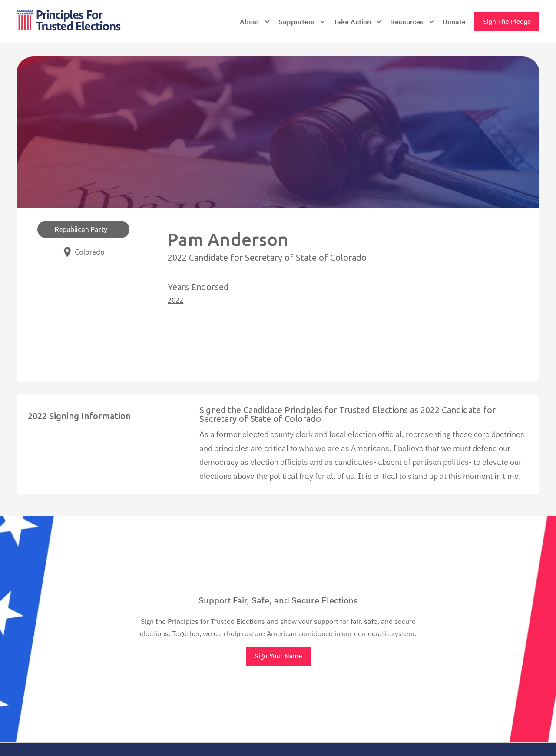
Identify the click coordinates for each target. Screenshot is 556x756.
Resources (407, 22)
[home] (87, 22)
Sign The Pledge (507, 22)
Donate (454, 22)
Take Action (352, 22)
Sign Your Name (278, 656)
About (250, 22)
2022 (175, 300)
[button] (255, 22)
